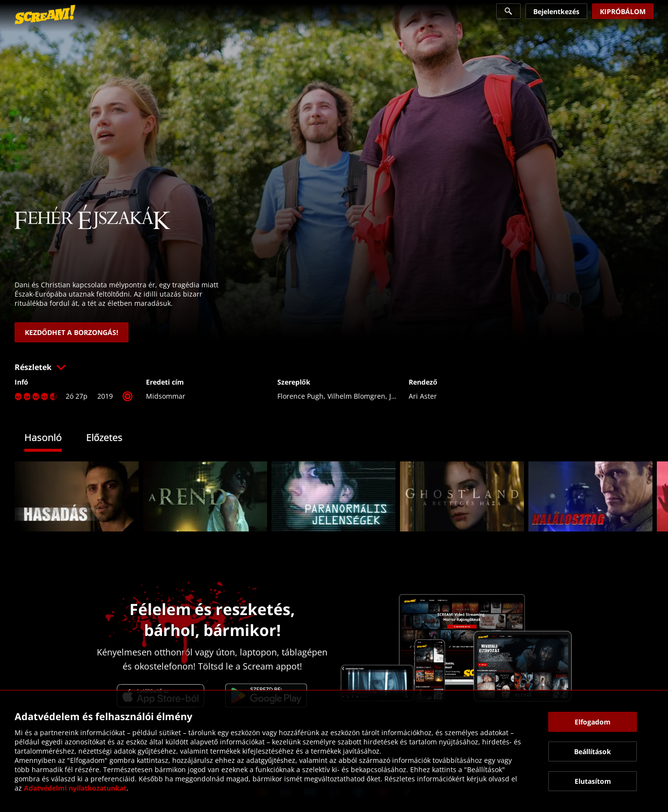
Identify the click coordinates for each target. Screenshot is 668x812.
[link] (45, 15)
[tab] (50, 439)
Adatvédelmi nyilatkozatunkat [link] (75, 788)
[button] (334, 367)
